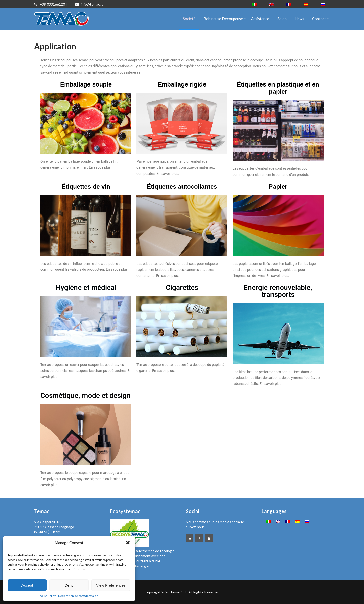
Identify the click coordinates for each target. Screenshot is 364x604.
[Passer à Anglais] (271, 4)
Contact (321, 19)
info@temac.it (89, 4)
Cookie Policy (47, 596)
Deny (69, 585)
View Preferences (111, 585)
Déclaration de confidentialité (78, 596)
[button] (128, 543)
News (299, 19)
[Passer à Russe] (323, 4)
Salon (282, 19)
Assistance (260, 19)
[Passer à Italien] (254, 4)
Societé (191, 19)
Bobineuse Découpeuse (225, 19)
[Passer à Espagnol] (306, 4)
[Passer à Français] (289, 4)
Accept (27, 585)
